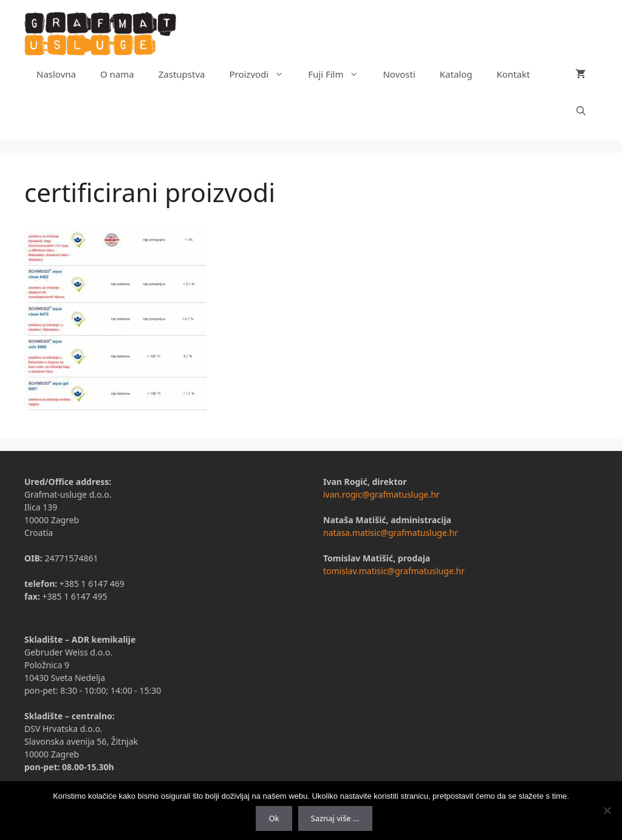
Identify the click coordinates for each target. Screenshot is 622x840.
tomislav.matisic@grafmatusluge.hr (394, 571)
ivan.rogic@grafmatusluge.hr (381, 494)
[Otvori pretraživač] (581, 110)
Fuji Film (339, 74)
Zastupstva (182, 74)
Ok (274, 818)
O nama (117, 74)
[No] (607, 810)
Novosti (399, 74)
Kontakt (514, 74)
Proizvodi (262, 74)
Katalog (456, 74)
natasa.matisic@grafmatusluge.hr (391, 533)
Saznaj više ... (335, 818)
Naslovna (56, 74)
